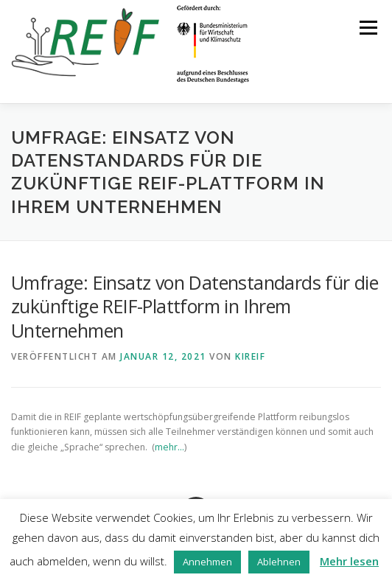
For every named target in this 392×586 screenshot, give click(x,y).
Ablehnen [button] (279, 562)
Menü (367, 28)
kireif (250, 356)
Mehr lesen (349, 561)
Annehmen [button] (207, 562)
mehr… (169, 447)
